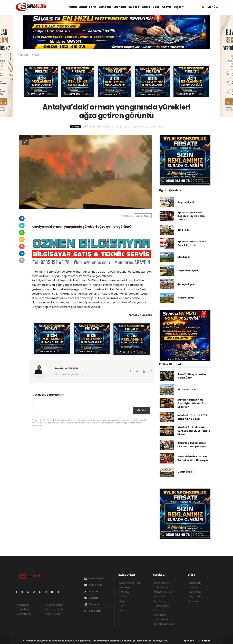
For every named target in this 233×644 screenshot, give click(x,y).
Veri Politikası (24, 614)
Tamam (204, 641)
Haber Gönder (53, 614)
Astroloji (193, 601)
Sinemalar (160, 610)
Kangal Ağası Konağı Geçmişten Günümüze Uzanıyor (192, 403)
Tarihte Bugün (162, 606)
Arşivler (91, 598)
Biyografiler (195, 592)
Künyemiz (93, 604)
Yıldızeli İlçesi (186, 298)
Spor (156, 7)
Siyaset (134, 7)
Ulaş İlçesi (183, 257)
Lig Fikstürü (160, 601)
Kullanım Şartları (54, 605)
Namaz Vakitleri (163, 592)
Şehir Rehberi (162, 619)
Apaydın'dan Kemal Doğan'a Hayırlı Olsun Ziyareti (191, 216)
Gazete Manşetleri (165, 624)
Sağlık (146, 7)
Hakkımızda (23, 605)
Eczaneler (160, 597)
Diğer (178, 7)
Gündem (105, 7)
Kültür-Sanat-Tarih (82, 7)
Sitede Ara (195, 583)
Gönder (142, 410)
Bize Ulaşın (93, 611)
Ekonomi (120, 7)
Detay (189, 641)
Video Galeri (94, 585)
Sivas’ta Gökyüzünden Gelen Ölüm (192, 376)
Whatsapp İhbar (54, 609)
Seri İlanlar (160, 615)
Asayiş (166, 7)
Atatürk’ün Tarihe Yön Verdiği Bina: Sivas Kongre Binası (194, 431)
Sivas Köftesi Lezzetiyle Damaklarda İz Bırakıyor (193, 458)
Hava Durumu (162, 583)
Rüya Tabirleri (197, 597)
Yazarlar (92, 591)
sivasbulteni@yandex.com (70, 374)
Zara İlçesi (184, 230)
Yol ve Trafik (161, 587)
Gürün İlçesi (185, 472)
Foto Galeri (94, 579)
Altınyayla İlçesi (187, 389)
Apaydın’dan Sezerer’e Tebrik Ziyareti (192, 243)
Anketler (194, 587)
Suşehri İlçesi (186, 202)
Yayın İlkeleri (23, 609)
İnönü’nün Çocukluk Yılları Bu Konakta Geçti (194, 417)
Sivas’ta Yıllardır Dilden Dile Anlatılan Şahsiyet (192, 445)
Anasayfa (23, 55)
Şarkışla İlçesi (186, 284)
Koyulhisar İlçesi (188, 271)
